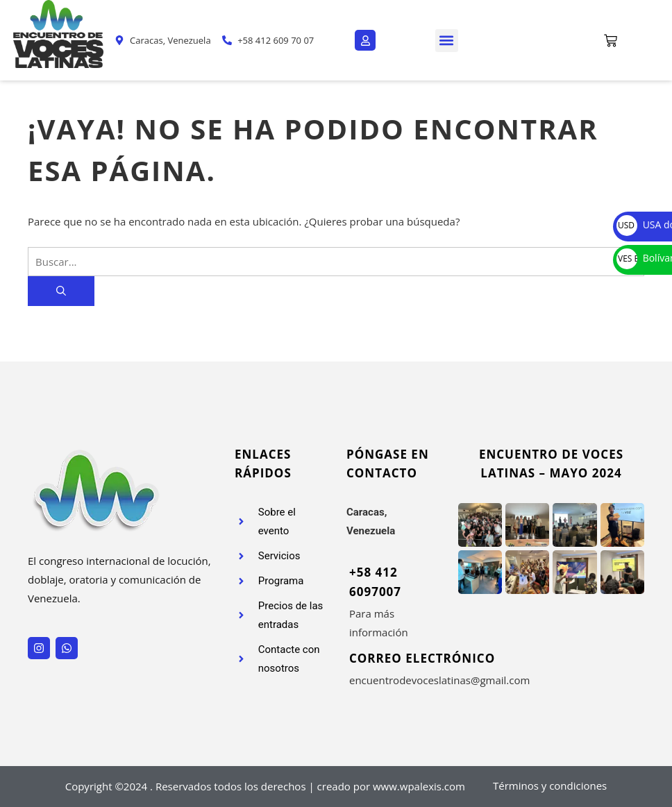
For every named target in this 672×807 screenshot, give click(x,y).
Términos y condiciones (550, 785)
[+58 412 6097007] (341, 602)
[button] (447, 41)
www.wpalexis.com (419, 786)
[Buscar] (61, 291)
